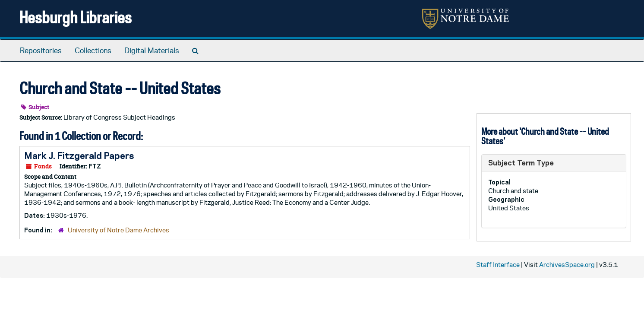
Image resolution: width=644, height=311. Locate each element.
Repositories (41, 51)
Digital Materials (152, 51)
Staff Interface (498, 265)
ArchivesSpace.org (567, 265)
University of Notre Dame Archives (118, 230)
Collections (93, 51)
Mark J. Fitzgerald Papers (79, 155)
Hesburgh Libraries (76, 17)
